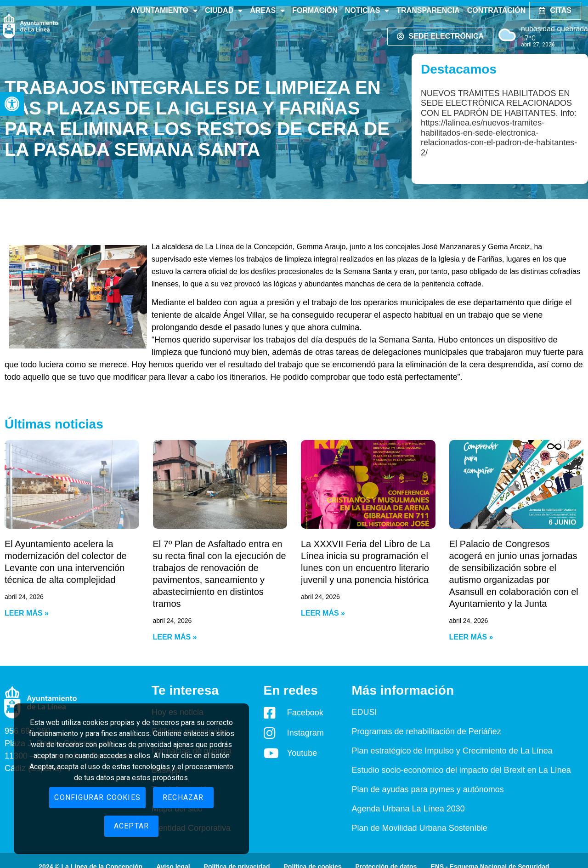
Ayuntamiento (164, 11)
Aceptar (131, 826)
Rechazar (183, 797)
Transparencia (428, 10)
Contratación (496, 10)
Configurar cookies (97, 797)
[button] (12, 104)
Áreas (267, 11)
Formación (315, 10)
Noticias (367, 11)
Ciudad (224, 11)
